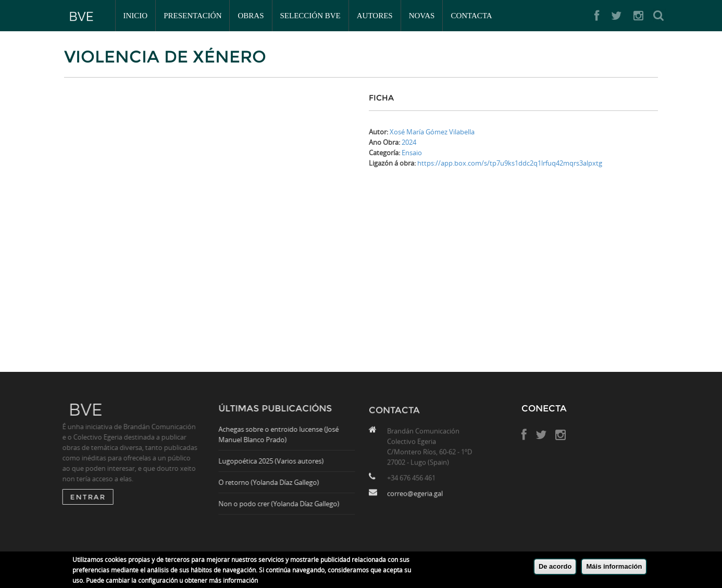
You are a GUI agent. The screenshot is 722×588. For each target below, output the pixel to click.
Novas (422, 16)
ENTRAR (85, 497)
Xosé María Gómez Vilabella (432, 132)
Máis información (614, 566)
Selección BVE (310, 16)
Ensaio (412, 153)
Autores (375, 16)
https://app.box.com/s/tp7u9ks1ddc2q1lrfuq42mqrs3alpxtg (510, 163)
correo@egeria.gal (415, 496)
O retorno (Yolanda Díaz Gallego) (272, 482)
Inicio (136, 16)
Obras (251, 16)
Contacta (471, 16)
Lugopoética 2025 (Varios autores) (274, 461)
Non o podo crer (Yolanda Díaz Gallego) (282, 504)
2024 (409, 142)
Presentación (192, 16)
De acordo (555, 566)
